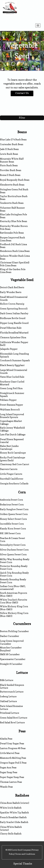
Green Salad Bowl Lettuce (14, 718)
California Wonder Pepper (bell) (14, 344)
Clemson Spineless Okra (13, 337)
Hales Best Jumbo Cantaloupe (9, 447)
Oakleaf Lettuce (8, 701)
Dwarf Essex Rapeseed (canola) (12, 441)
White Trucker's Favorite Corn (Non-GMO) (14, 601)
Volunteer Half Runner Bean (12, 209)
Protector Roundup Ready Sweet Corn (14, 568)
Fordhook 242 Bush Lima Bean (13, 246)
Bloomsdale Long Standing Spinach (14, 355)
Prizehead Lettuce (10, 713)
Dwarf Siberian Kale (11, 328)
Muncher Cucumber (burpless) (11, 649)
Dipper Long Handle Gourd (14, 323)
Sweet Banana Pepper (11, 405)
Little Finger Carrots (11, 474)
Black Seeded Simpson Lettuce (12, 686)
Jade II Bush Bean (9, 149)
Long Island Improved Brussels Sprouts (12, 416)
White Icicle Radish (11, 808)
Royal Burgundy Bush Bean (15, 180)
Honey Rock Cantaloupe (13, 453)
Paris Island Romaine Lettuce (11, 708)
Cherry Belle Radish (11, 834)
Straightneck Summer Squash (12, 395)
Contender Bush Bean (12, 144)
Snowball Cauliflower (12, 479)
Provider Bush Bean (11, 170)
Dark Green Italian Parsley (14, 313)
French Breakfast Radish (13, 817)
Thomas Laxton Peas (11, 782)
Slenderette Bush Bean (12, 185)
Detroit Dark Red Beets (12, 287)
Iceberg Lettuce (8, 696)
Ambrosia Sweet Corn (11, 500)
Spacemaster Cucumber (13, 659)
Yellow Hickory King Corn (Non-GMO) (14, 615)
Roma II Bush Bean (10, 175)
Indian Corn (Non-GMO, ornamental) (13, 588)
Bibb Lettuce (7, 680)
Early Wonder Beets (11, 292)
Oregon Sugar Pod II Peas (13, 763)
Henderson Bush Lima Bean (15, 251)
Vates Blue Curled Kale (12, 377)
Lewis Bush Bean (9, 154)
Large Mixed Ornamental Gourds (14, 372)
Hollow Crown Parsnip (12, 304)
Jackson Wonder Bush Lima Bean (15, 257)
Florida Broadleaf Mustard (14, 333)
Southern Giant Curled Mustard (12, 383)
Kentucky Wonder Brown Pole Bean (14, 228)
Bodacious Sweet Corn (12, 505)
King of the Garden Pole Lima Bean (13, 271)
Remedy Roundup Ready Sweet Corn (13, 581)
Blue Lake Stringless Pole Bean (13, 216)
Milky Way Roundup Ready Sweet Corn (15, 561)
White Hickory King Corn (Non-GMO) (14, 608)
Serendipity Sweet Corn (13, 545)
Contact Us (22, 93)
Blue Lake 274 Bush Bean (13, 140)
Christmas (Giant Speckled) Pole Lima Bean (15, 264)
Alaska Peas (6, 739)
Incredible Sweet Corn (12, 524)
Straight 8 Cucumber (11, 664)
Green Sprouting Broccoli (14, 309)
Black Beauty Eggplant (12, 365)
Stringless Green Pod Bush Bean (14, 191)
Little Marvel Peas (10, 753)
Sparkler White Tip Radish (14, 813)
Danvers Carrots (9, 469)
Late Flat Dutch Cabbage (13, 435)
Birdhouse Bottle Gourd (13, 318)
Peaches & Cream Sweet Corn (12, 540)
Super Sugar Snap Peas (12, 777)
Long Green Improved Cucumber (12, 642)
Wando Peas (6, 787)
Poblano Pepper (8, 400)
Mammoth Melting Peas (13, 758)
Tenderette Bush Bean (12, 203)
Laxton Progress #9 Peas (13, 748)
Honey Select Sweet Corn (13, 519)
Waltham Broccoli (10, 410)
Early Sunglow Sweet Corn (14, 509)
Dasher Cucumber (10, 636)
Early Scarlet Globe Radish (14, 822)
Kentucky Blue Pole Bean (14, 221)
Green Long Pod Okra (11, 388)
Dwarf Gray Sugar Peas (12, 743)
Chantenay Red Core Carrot (15, 464)
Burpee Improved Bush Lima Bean (12, 239)
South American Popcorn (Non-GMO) (14, 594)
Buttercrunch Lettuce (12, 692)
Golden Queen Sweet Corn (14, 514)
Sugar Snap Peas (9, 772)
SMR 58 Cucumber (10, 654)
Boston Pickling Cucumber (14, 631)
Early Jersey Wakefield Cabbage (12, 429)
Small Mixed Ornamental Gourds (14, 298)
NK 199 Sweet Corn (10, 533)
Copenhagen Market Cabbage (11, 423)
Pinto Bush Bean (9, 165)
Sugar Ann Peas (8, 768)
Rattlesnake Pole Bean (12, 233)
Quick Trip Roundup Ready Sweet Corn (14, 574)
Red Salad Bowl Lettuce (12, 722)
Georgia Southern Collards (14, 484)
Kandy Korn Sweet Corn (13, 529)
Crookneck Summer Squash (15, 360)
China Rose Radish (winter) (15, 803)
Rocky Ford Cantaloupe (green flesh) (13, 459)
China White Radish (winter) (11, 828)
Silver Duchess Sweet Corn (14, 550)
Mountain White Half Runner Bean (12, 160)
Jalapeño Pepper (9, 349)
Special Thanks (23, 864)
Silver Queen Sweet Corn (13, 554)
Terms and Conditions (25, 854)
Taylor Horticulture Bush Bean (14, 198)
